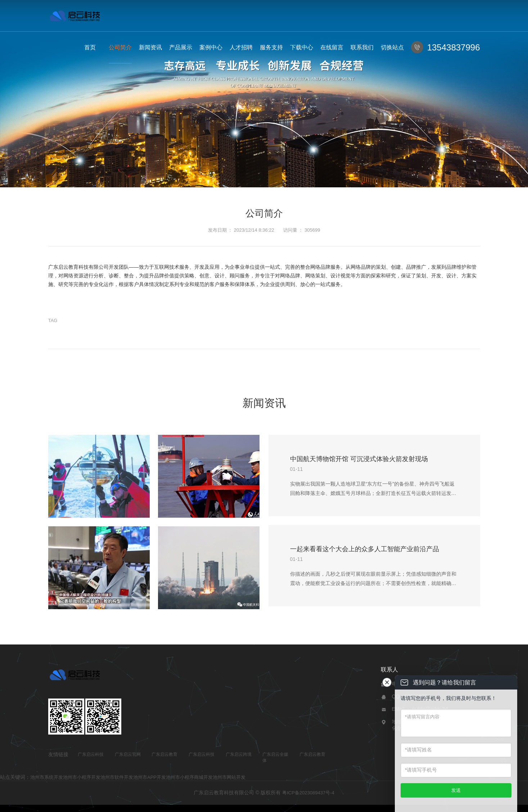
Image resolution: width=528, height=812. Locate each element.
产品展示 (181, 47)
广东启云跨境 (239, 754)
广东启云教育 (164, 754)
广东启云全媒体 (275, 757)
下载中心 (302, 47)
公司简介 (120, 47)
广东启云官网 (128, 754)
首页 (90, 47)
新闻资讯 (150, 47)
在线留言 (332, 47)
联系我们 (362, 47)
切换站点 (392, 47)
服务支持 (271, 47)
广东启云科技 (91, 754)
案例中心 (211, 47)
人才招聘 (241, 47)
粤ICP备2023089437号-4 (308, 793)
